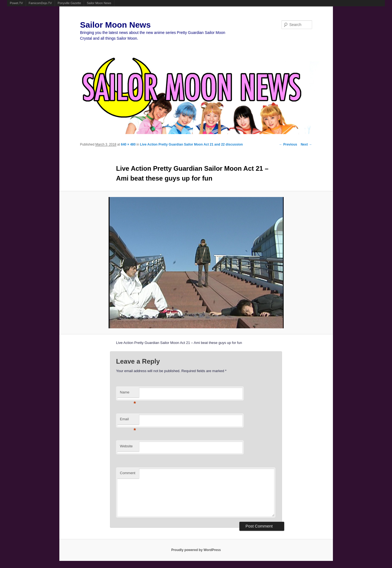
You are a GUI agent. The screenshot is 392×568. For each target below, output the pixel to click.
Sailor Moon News (99, 3)
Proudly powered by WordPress (196, 550)
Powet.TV (16, 3)
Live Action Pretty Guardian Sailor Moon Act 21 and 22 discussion (191, 144)
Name (128, 394)
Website (126, 446)
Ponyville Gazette (69, 3)
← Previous (288, 144)
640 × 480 (128, 144)
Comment (127, 473)
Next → (306, 144)
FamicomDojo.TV (40, 3)
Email (128, 421)
